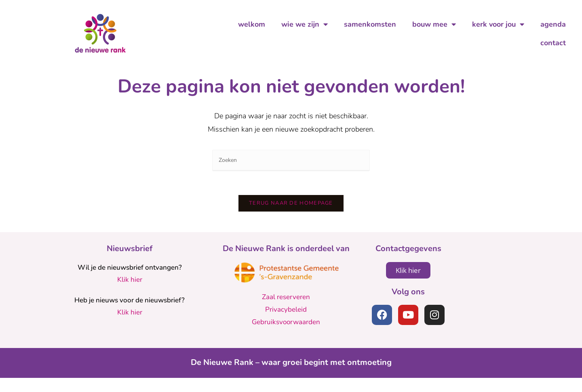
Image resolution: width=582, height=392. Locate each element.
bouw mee (434, 24)
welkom (252, 24)
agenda (553, 24)
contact (553, 43)
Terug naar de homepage (291, 217)
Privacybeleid (286, 324)
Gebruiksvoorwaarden (286, 336)
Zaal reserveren (286, 311)
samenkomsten (370, 24)
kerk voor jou (498, 24)
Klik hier (130, 294)
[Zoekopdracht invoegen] (291, 174)
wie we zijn (305, 24)
